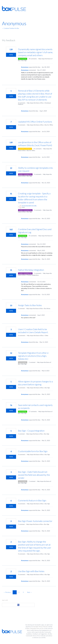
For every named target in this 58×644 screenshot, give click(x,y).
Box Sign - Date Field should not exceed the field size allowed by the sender (34, 475)
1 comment (21, 308)
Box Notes (47, 308)
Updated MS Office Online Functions (35, 122)
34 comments (33, 59)
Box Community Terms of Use (35, 628)
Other (47, 335)
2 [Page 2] (19, 592)
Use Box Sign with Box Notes (31, 571)
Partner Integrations (33, 275)
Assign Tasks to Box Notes (30, 305)
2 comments (38, 273)
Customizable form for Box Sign (33, 451)
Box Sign (24, 60)
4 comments (38, 174)
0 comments (22, 103)
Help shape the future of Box (35, 103)
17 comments (33, 411)
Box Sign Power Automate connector (35, 521)
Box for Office (49, 125)
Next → (29, 592)
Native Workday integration (31, 270)
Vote (11, 55)
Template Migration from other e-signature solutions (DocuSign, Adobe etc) (34, 356)
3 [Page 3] (23, 592)
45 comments (33, 236)
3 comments (22, 504)
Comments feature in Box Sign (32, 500)
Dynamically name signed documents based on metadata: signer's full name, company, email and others (35, 52)
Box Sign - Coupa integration (31, 431)
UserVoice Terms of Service (40, 627)
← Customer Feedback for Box (10, 28)
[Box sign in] (18, 605)
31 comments (38, 149)
